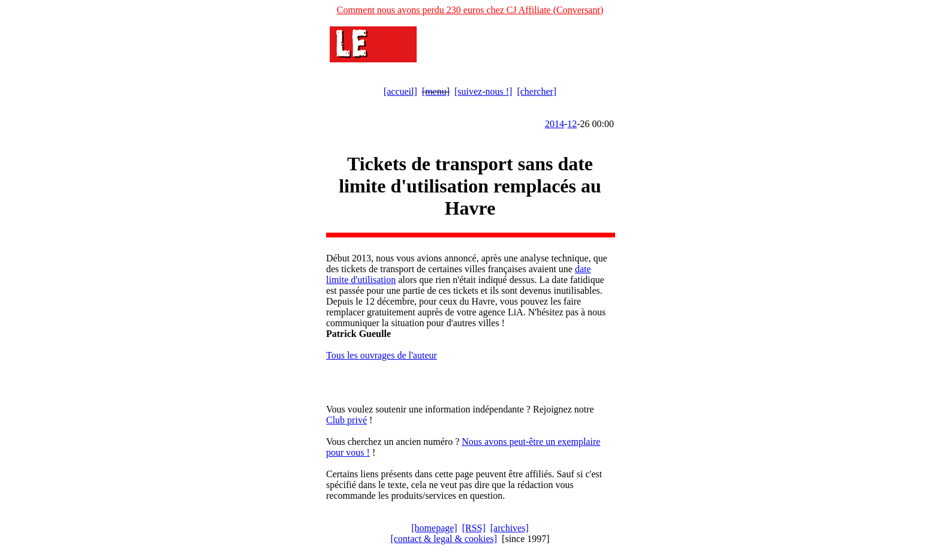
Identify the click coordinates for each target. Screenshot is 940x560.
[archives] (510, 528)
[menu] (436, 91)
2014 (555, 124)
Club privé (347, 420)
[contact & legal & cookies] (444, 539)
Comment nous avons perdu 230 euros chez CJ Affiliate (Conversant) (470, 10)
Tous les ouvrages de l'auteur (382, 355)
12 (572, 124)
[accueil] (400, 91)
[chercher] (537, 91)
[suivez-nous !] (483, 91)
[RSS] (474, 528)
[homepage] (434, 528)
